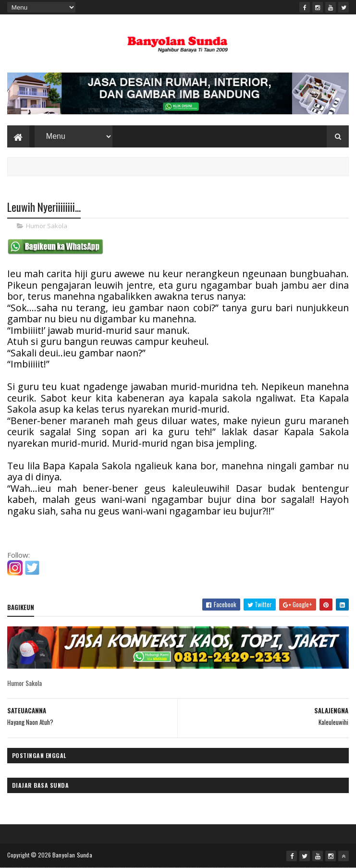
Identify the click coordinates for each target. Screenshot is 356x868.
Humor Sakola (47, 226)
